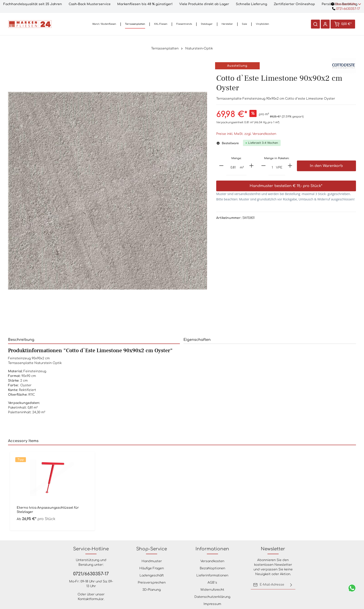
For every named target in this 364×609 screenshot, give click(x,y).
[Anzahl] (233, 168)
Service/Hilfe (346, 4)
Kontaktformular (91, 599)
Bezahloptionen (212, 568)
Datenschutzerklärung (212, 597)
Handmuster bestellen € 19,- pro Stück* (286, 186)
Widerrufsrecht (212, 590)
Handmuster (152, 561)
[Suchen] (315, 24)
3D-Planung (152, 590)
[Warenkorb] (343, 24)
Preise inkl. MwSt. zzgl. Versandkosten (246, 134)
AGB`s (212, 583)
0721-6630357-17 (346, 9)
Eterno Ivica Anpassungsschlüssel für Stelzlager (48, 510)
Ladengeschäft (152, 575)
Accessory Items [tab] (23, 441)
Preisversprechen (152, 583)
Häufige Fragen (152, 568)
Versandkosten (212, 561)
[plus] (251, 166)
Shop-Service (152, 549)
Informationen (212, 549)
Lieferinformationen (212, 575)
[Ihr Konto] (325, 24)
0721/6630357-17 (91, 574)
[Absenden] (291, 585)
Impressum (212, 604)
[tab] (94, 340)
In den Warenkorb (326, 166)
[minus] (221, 166)
